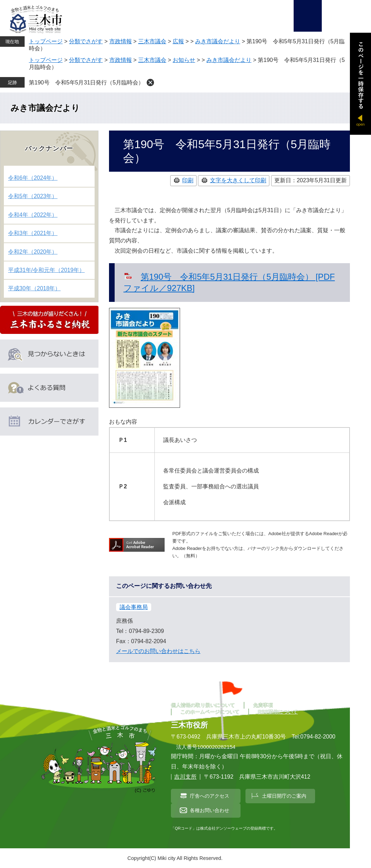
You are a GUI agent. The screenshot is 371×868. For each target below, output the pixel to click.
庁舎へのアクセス (210, 796)
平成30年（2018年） (34, 288)
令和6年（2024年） (33, 178)
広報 (178, 41)
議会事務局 (134, 607)
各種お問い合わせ (210, 810)
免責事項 (263, 705)
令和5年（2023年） (33, 196)
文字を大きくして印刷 (238, 180)
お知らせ (184, 60)
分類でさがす (86, 41)
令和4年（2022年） (33, 215)
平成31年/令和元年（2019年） (46, 270)
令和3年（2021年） (33, 233)
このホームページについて (210, 712)
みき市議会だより (218, 41)
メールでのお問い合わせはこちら (158, 651)
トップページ (46, 41)
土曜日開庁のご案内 (284, 796)
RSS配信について (278, 712)
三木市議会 (152, 41)
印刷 (188, 180)
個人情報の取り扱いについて (203, 705)
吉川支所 (185, 777)
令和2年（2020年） (33, 252)
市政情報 (121, 41)
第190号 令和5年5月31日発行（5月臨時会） (86, 83)
